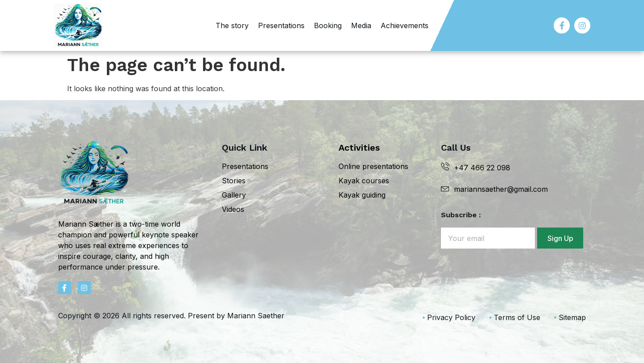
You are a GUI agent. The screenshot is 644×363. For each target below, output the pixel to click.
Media (361, 25)
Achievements (405, 25)
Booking (328, 25)
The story (232, 25)
